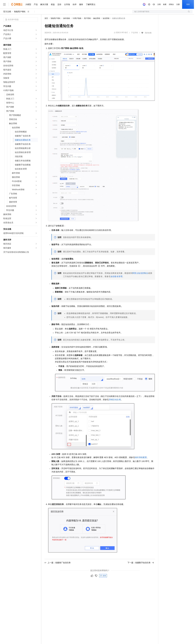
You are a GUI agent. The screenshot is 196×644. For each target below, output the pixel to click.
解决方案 (44, 4)
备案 (165, 4)
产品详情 (135, 33)
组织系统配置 (141, 457)
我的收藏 (148, 33)
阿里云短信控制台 (140, 273)
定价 (59, 4)
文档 (159, 4)
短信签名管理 (116, 276)
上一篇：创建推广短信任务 (58, 563)
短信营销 (106, 18)
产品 (36, 4)
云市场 (67, 4)
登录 (188, 4)
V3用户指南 (77, 18)
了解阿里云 (91, 4)
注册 (178, 4)
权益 (53, 4)
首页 (46, 18)
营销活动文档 (115, 400)
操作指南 (67, 18)
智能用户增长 (20, 12)
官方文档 (7, 12)
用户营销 (87, 18)
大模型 (28, 4)
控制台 (171, 4)
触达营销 (97, 18)
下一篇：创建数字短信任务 (141, 563)
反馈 (103, 576)
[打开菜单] (4, 4)
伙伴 (75, 4)
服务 (81, 4)
